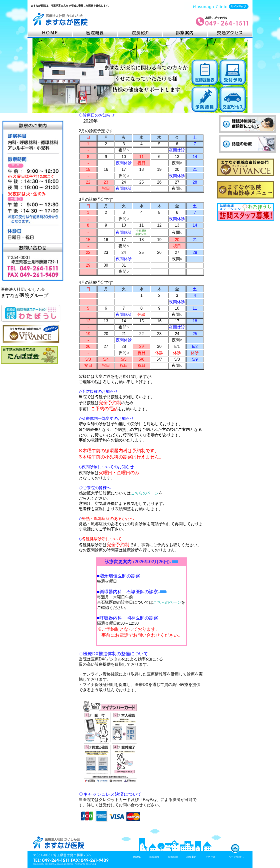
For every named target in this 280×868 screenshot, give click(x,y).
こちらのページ (145, 493)
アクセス (210, 857)
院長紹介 (173, 857)
